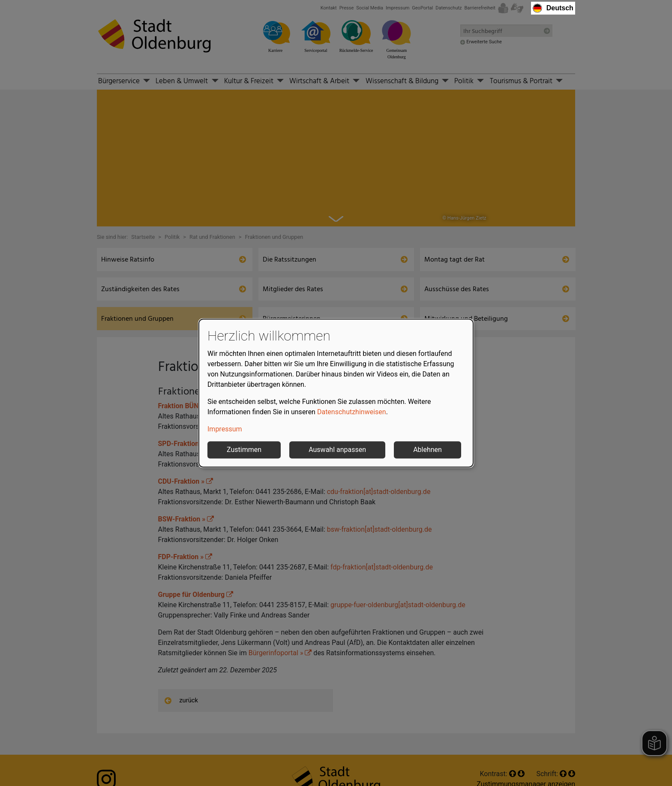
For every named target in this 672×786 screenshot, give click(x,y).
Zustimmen (244, 450)
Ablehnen (427, 450)
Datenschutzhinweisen (352, 412)
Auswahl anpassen (337, 450)
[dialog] (336, 393)
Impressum (225, 429)
